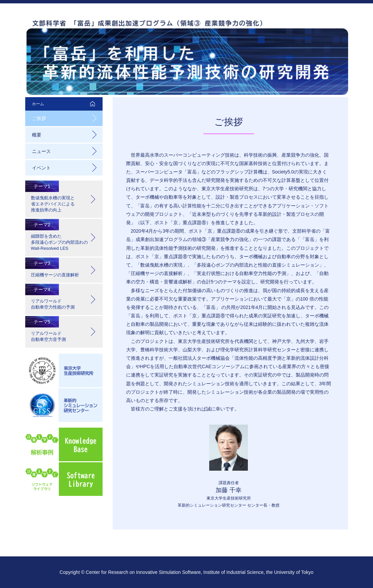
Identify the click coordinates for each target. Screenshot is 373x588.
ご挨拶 (39, 118)
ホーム (38, 104)
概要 (37, 135)
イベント (41, 168)
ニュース (41, 151)
